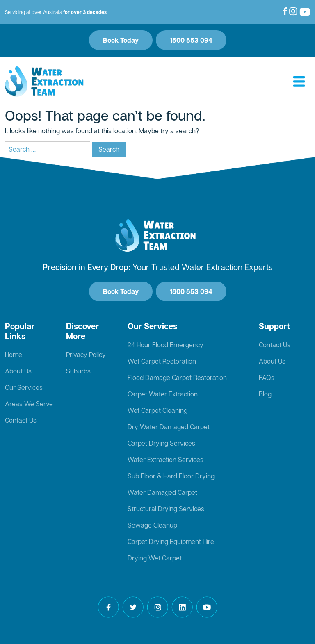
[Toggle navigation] (299, 82)
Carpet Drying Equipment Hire (171, 542)
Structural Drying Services (166, 509)
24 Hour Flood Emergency (165, 345)
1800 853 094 (191, 40)
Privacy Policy (86, 355)
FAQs (267, 378)
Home (14, 355)
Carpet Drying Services (161, 443)
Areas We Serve (29, 404)
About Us (18, 371)
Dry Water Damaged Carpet (169, 427)
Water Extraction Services (165, 460)
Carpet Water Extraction (163, 394)
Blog (265, 394)
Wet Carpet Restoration (162, 361)
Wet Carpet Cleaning (157, 410)
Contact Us (21, 420)
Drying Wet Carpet (155, 558)
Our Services (24, 387)
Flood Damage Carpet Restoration (177, 378)
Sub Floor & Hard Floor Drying (171, 476)
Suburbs (78, 371)
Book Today (121, 40)
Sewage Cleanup (152, 525)
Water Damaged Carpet (162, 492)
